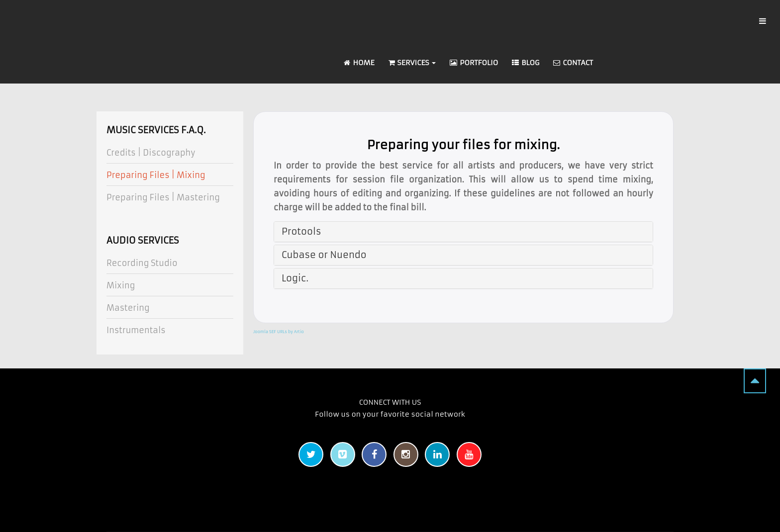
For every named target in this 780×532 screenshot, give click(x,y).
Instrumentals (136, 330)
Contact (573, 63)
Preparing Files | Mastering (163, 197)
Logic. (295, 278)
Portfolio (474, 63)
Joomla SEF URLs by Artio (279, 332)
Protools (301, 231)
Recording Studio (142, 263)
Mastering (128, 308)
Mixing (121, 285)
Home (359, 63)
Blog (526, 63)
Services (412, 63)
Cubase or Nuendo (324, 255)
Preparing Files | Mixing (156, 175)
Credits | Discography (151, 153)
